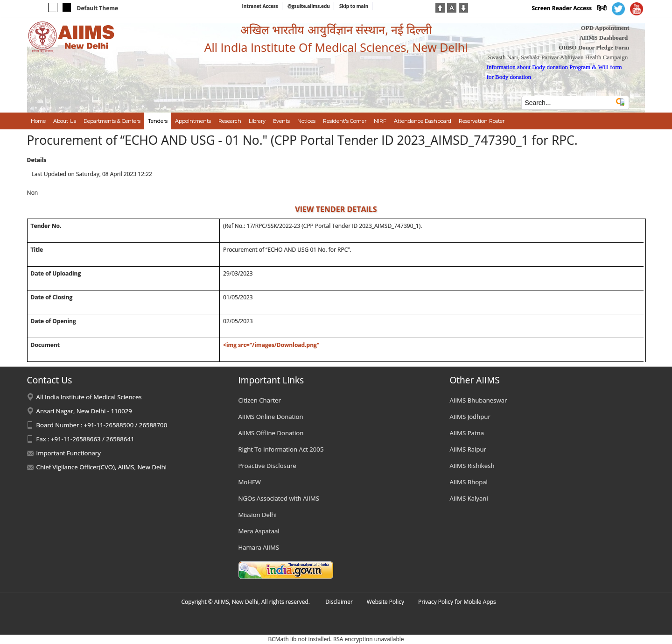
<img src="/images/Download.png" (271, 345)
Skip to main (354, 6)
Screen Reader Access (562, 8)
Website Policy (385, 602)
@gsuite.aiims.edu (309, 6)
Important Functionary (69, 453)
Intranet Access (260, 6)
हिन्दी (602, 8)
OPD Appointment (605, 28)
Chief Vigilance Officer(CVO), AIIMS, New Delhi (102, 467)
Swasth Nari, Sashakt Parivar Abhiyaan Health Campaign (558, 57)
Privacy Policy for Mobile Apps (457, 602)
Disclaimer (339, 602)
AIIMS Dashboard (603, 38)
